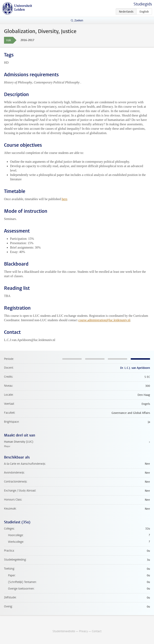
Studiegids (143, 4)
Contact (97, 631)
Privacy (83, 631)
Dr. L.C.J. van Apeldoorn (135, 368)
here (64, 199)
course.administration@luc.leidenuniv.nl (104, 320)
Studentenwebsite (64, 631)
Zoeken (79, 21)
